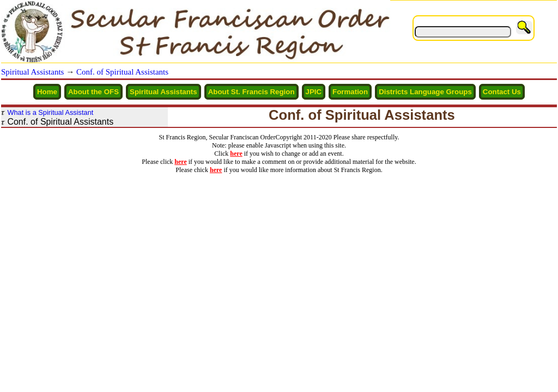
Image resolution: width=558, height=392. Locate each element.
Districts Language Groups (425, 92)
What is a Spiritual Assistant (50, 112)
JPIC (314, 92)
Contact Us (502, 92)
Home (47, 92)
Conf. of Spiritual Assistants (122, 72)
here (236, 154)
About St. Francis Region (251, 92)
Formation (350, 92)
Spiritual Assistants (32, 72)
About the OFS (93, 92)
